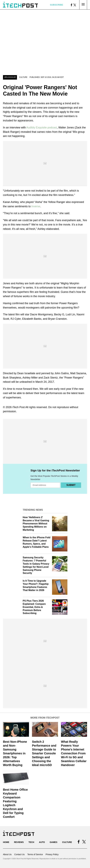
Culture (23, 77)
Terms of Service (35, 854)
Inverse (36, 206)
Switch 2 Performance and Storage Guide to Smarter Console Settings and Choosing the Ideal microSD (44, 753)
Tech (31, 842)
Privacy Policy (52, 854)
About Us (7, 854)
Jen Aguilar (10, 77)
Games (53, 842)
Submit (71, 485)
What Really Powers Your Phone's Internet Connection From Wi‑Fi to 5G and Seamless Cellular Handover (74, 753)
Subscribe (56, 5)
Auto (42, 842)
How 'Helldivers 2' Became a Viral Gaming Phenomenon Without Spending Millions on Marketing (36, 524)
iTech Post (19, 407)
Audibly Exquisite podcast (42, 128)
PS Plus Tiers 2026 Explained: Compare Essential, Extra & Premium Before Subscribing (34, 607)
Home (6, 842)
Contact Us (19, 854)
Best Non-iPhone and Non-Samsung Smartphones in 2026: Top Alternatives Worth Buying (15, 753)
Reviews (19, 842)
